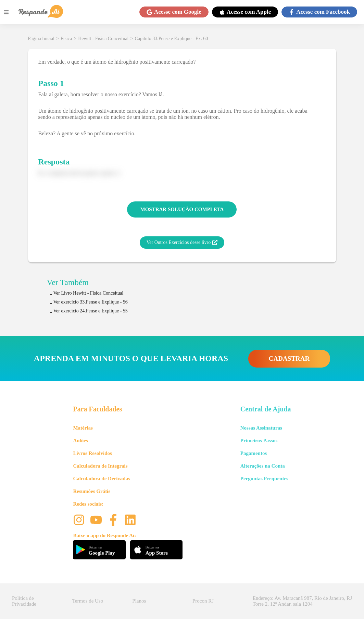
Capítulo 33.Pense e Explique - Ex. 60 (171, 39)
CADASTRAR (289, 358)
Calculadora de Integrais (100, 466)
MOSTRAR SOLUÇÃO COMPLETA (182, 209)
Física (66, 39)
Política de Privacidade (24, 601)
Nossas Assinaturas (261, 428)
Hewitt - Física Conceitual (103, 39)
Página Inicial (41, 39)
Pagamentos (254, 453)
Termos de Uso (88, 601)
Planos (139, 601)
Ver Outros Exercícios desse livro (182, 243)
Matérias (83, 428)
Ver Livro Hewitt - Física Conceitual (89, 293)
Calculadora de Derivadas (102, 479)
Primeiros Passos (259, 441)
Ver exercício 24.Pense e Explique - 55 (91, 311)
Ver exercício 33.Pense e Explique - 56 (91, 302)
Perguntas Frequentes (264, 479)
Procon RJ (203, 601)
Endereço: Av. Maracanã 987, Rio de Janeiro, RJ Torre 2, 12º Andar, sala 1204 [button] (302, 601)
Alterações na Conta (263, 466)
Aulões (80, 441)
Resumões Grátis (92, 491)
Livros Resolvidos (92, 453)
